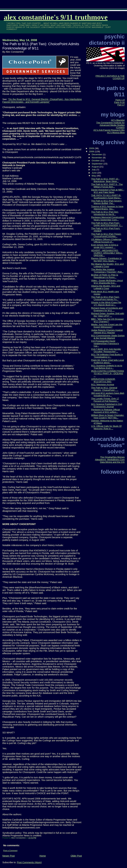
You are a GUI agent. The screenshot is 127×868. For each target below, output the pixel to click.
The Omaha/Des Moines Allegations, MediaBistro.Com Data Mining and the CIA (110, 460)
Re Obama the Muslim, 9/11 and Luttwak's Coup (107, 265)
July (94, 170)
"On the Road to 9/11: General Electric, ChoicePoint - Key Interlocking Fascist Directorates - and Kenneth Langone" (42, 101)
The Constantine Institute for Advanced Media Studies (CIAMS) (110, 125)
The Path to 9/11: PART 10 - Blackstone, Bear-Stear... (105, 180)
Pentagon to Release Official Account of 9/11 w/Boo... (105, 411)
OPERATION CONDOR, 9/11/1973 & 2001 (103, 380)
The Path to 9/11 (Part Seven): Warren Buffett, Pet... (106, 202)
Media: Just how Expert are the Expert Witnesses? (107, 326)
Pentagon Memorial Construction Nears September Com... (108, 219)
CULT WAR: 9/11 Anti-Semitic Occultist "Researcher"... (106, 350)
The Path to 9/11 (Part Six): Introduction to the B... (105, 213)
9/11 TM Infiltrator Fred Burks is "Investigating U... (107, 356)
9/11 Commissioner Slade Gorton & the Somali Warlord (108, 337)
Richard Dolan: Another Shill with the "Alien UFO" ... (108, 315)
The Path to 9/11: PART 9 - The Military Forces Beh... (107, 186)
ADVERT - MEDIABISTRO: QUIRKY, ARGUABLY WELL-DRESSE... (107, 253)
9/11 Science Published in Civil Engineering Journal (107, 405)
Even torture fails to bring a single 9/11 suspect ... (105, 246)
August (96, 167)
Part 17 (121, 105)
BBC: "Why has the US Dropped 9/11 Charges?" (107, 320)
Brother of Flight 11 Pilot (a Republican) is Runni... (105, 276)
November (97, 158)
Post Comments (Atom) (29, 862)
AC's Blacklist (118, 120)
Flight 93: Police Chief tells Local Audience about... (107, 361)
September (98, 164)
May (94, 176)
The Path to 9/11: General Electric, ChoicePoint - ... (105, 389)
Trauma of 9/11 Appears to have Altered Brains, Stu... (107, 208)
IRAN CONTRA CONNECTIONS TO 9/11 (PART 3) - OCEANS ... (107, 373)
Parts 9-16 (119, 102)
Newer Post (8, 856)
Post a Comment (10, 851)
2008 (92, 151)
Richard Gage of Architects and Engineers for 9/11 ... (107, 309)
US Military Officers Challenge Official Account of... (106, 241)
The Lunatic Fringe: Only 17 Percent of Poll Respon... (105, 400)
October (96, 161)
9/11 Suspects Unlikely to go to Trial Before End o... (107, 367)
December (97, 154)
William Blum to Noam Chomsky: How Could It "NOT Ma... (108, 416)
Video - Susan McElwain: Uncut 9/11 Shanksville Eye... (107, 282)
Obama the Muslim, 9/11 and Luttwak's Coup (106, 287)
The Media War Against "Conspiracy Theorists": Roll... (107, 271)
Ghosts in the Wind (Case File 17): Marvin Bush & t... (106, 304)
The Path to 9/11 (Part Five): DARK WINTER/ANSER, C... (107, 224)
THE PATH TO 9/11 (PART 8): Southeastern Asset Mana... (106, 197)
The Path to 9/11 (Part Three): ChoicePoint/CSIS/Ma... (106, 235)
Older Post (76, 856)
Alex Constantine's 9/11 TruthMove (56, 17)
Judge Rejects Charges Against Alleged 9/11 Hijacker (107, 331)
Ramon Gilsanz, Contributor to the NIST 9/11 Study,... (106, 260)
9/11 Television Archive (103, 385)
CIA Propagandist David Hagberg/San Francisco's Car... (105, 343)
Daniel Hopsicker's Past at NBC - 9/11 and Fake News (108, 191)
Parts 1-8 (120, 100)
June (95, 173)
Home (43, 856)
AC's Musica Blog (116, 133)
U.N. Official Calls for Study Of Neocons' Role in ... (106, 427)
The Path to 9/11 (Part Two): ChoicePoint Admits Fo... (105, 298)
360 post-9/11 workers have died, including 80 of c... (108, 394)
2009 (92, 148)
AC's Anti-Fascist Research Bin (109, 130)
